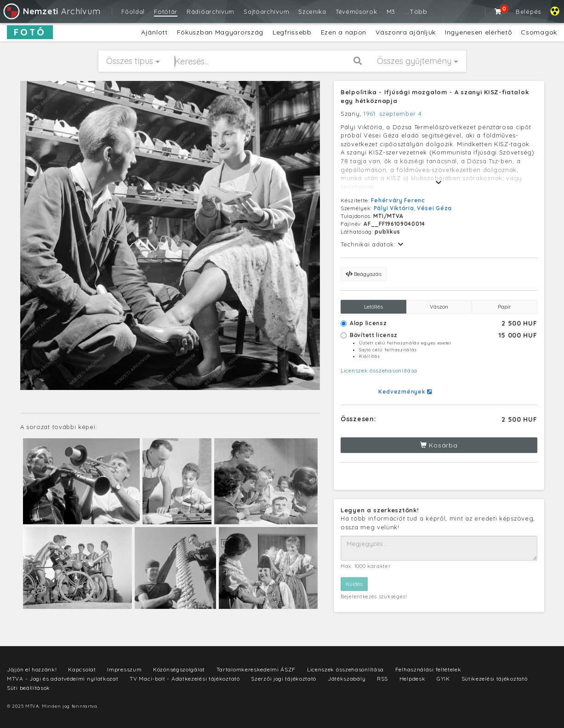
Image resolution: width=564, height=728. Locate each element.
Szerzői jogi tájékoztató (284, 679)
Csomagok (539, 32)
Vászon (439, 307)
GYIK (443, 679)
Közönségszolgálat (179, 669)
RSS (382, 679)
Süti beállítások (28, 688)
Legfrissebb (292, 32)
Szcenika (312, 11)
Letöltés (373, 307)
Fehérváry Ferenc (398, 200)
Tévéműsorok (356, 11)
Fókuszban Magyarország (220, 32)
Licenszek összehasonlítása (379, 370)
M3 (391, 11)
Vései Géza (434, 208)
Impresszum (124, 669)
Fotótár (166, 11)
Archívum (51, 11)
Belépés (528, 11)
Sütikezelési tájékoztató (495, 679)
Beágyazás (364, 274)
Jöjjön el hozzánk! (32, 669)
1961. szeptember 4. (393, 114)
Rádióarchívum (211, 11)
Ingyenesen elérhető (478, 32)
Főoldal (133, 11)
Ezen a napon (344, 32)
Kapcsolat (82, 669)
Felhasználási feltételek (428, 669)
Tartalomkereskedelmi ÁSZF (256, 669)
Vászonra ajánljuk (406, 32)
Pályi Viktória (394, 208)
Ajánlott (154, 32)
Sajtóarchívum (266, 11)
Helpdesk (413, 679)
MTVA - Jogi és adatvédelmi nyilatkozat (63, 679)
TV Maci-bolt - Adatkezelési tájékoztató (185, 679)
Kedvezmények (405, 392)
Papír (504, 307)
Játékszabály (347, 679)
